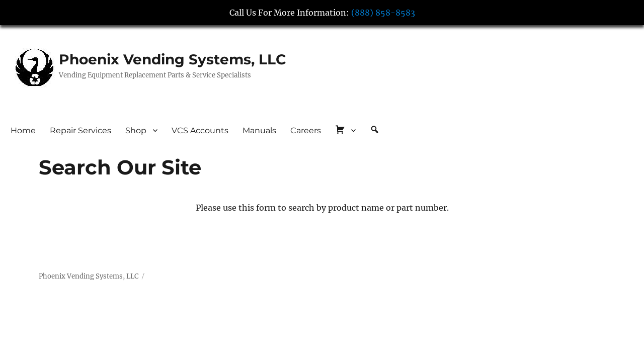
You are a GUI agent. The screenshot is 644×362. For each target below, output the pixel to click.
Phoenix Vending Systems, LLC (173, 59)
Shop (136, 130)
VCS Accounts (200, 130)
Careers (306, 130)
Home (23, 130)
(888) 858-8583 (383, 13)
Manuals (259, 130)
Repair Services (80, 130)
